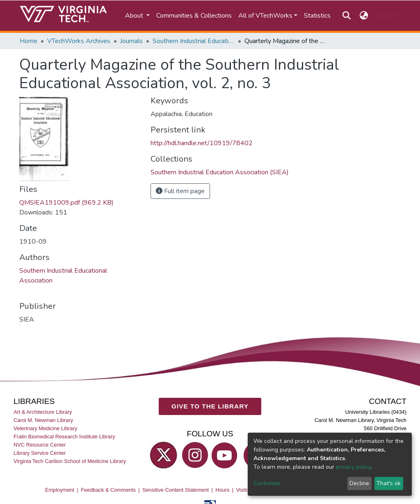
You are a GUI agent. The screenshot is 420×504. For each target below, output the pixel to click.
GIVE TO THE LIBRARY (210, 406)
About (135, 16)
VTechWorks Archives (79, 41)
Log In (386, 16)
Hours (222, 490)
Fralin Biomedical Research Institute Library (64, 437)
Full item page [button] (180, 191)
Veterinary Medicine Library (45, 428)
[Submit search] (346, 16)
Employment (60, 490)
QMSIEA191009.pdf (66, 203)
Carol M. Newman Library (43, 420)
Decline (359, 483)
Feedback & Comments (108, 490)
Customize (267, 483)
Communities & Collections (194, 16)
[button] (364, 16)
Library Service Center (40, 453)
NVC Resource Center (40, 445)
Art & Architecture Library (43, 412)
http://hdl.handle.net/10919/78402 (202, 143)
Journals (131, 41)
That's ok (389, 483)
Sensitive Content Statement (176, 490)
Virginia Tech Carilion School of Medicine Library (70, 461)
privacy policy (353, 467)
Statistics (317, 16)
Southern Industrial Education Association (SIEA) (194, 41)
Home (29, 41)
